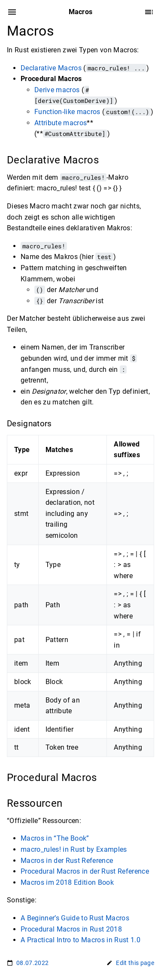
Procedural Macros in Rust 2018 (71, 929)
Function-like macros (67, 112)
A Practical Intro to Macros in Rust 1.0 (80, 940)
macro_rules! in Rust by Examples (74, 849)
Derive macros (57, 90)
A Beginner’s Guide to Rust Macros (75, 918)
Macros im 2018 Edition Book (67, 882)
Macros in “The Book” (55, 838)
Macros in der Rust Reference (67, 861)
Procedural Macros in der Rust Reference (85, 871)
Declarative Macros (51, 68)
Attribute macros (61, 123)
